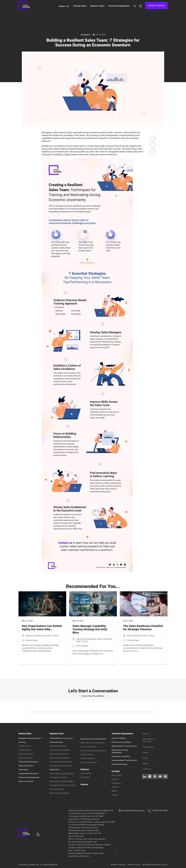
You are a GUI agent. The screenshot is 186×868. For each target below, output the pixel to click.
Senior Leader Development (60, 758)
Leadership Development (28, 774)
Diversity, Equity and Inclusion (61, 766)
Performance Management (29, 777)
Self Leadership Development (61, 762)
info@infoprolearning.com (134, 811)
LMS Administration (26, 754)
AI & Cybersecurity (57, 789)
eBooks (114, 791)
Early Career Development (60, 750)
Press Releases (149, 747)
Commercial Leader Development (93, 751)
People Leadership (88, 758)
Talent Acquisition (26, 766)
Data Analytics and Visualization (62, 774)
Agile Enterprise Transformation (124, 746)
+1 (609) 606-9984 (160, 811)
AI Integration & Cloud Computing (62, 785)
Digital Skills (54, 770)
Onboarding (23, 770)
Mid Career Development (59, 754)
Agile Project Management (60, 793)
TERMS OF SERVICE (118, 865)
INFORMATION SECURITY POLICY (155, 865)
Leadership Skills (56, 742)
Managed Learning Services (31, 738)
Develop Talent (80, 6)
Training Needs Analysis (28, 762)
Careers (146, 763)
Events (145, 758)
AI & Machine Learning (58, 777)
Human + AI (64, 6)
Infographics (116, 783)
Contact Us (147, 769)
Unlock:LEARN (86, 773)
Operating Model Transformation (124, 760)
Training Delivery (25, 750)
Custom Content (25, 746)
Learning (22, 742)
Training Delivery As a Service (61, 738)
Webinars (115, 787)
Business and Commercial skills (93, 739)
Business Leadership (89, 762)
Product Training (87, 755)
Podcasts (115, 779)
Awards (145, 753)
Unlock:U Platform (119, 738)
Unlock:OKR (85, 777)
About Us (146, 734)
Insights (115, 795)
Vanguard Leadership (58, 746)
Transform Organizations (119, 6)
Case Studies (117, 775)
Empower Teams (97, 6)
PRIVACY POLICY (134, 865)
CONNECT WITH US (156, 6)
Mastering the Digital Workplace (62, 781)
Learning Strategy (25, 758)
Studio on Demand (26, 781)
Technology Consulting (121, 756)
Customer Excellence (89, 747)
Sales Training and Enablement (92, 743)
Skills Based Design (119, 764)
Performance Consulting (121, 742)
